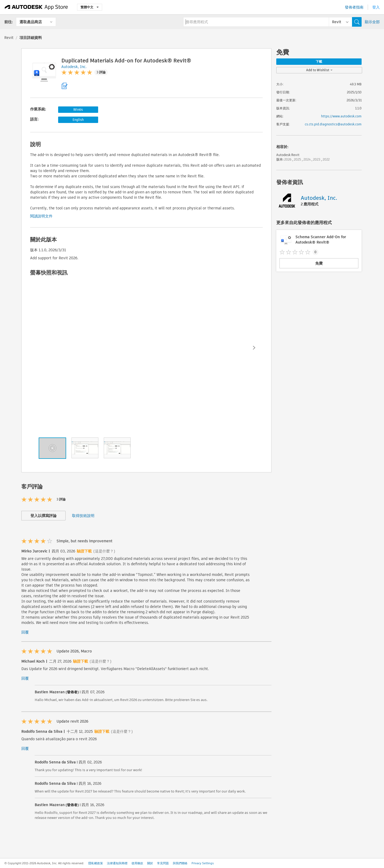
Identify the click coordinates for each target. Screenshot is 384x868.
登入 (376, 7)
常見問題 (163, 863)
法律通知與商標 (117, 863)
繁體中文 (90, 7)
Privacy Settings (203, 863)
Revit (9, 38)
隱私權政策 (96, 863)
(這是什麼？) (104, 551)
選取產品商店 (31, 22)
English (78, 120)
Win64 (78, 110)
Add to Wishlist (319, 70)
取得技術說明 (83, 516)
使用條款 (137, 863)
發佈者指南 (354, 7)
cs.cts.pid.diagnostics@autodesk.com (333, 124)
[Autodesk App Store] (36, 7)
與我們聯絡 (180, 863)
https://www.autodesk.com (341, 116)
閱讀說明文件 (41, 216)
